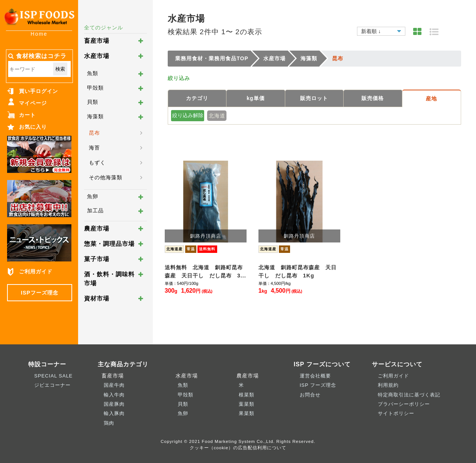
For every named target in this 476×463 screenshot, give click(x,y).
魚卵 (93, 196)
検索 (60, 69)
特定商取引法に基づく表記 (409, 395)
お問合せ (310, 395)
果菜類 (247, 413)
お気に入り (33, 127)
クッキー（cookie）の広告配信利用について (238, 448)
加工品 (95, 210)
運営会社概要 (315, 376)
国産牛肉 (114, 385)
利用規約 (388, 385)
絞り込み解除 (188, 115)
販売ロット (314, 98)
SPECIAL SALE (53, 376)
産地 (431, 99)
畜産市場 (97, 41)
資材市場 (97, 298)
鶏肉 (109, 423)
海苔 (94, 148)
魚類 (93, 73)
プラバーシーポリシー (404, 404)
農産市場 (97, 229)
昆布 (94, 133)
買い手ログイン (38, 91)
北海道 (217, 116)
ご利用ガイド (36, 271)
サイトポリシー (396, 413)
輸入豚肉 (114, 413)
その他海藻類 (106, 177)
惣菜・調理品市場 (109, 244)
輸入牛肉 (114, 395)
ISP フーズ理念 (318, 385)
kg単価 (255, 98)
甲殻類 (95, 88)
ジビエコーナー (52, 385)
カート (27, 115)
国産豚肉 (114, 404)
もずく (97, 163)
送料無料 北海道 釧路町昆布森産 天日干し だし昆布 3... (205, 271)
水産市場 (97, 56)
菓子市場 (97, 259)
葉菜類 (247, 404)
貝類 (93, 102)
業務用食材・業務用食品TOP (212, 58)
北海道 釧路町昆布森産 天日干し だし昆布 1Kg (297, 271)
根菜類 (247, 395)
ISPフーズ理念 (40, 293)
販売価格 (373, 98)
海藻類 (95, 116)
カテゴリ (197, 98)
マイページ (33, 103)
